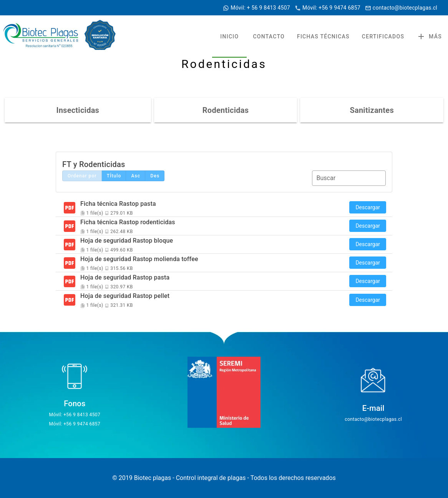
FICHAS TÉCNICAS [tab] (323, 36)
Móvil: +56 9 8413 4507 (75, 415)
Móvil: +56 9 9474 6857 (331, 8)
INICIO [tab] (229, 36)
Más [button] (429, 36)
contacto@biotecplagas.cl (405, 8)
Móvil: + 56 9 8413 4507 (260, 8)
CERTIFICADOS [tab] (383, 36)
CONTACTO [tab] (269, 36)
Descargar (368, 207)
